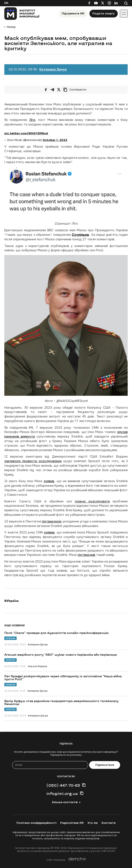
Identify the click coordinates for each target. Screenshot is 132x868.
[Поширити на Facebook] (46, 90)
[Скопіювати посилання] (76, 90)
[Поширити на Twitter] (59, 90)
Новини (10, 638)
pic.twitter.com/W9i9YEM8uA (26, 133)
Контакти (109, 823)
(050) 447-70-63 (63, 785)
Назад (11, 27)
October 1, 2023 (55, 140)
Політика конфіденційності (36, 823)
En (6, 3)
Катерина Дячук (53, 70)
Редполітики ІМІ (72, 823)
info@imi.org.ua (62, 793)
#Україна (11, 601)
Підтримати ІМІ (73, 14)
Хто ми (93, 823)
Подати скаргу (104, 14)
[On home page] (22, 14)
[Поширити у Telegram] (52, 90)
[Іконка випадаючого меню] (124, 14)
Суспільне (80, 235)
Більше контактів (65, 802)
